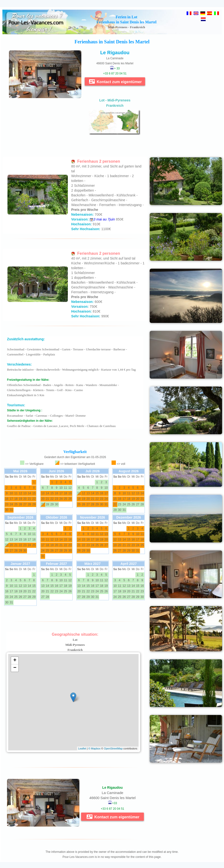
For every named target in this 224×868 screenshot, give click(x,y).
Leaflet (82, 748)
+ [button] (15, 661)
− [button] (15, 668)
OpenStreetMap (113, 748)
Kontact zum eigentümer (115, 81)
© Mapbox (94, 748)
